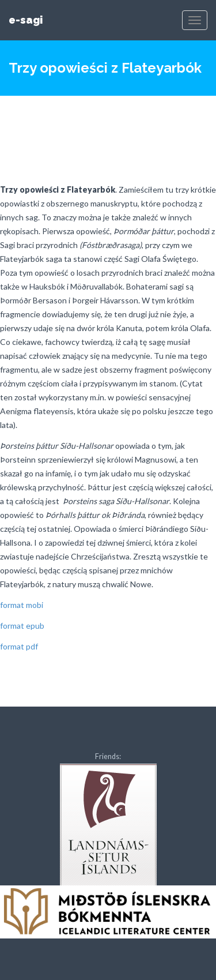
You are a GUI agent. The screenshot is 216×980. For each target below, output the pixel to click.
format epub (22, 626)
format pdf (19, 646)
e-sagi (26, 20)
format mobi (22, 605)
